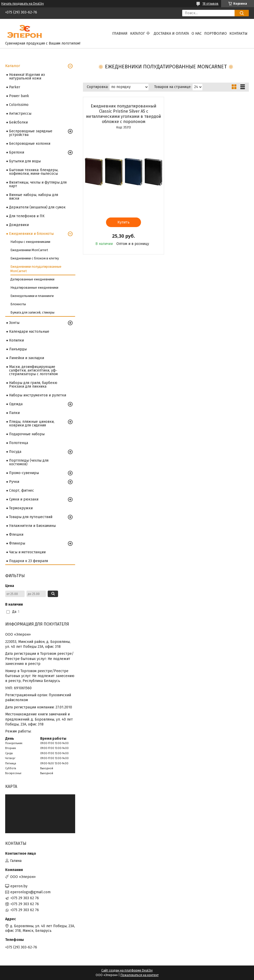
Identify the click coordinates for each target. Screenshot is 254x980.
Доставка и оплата (171, 34)
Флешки (16, 535)
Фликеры (17, 543)
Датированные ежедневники (32, 279)
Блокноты (18, 304)
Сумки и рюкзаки (24, 499)
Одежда (16, 404)
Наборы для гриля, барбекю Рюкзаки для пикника (33, 385)
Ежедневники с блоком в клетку (35, 258)
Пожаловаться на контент (140, 975)
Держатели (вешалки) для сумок (37, 207)
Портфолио (216, 34)
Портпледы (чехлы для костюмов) (29, 462)
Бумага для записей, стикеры (32, 312)
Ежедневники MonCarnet (29, 250)
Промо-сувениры (24, 473)
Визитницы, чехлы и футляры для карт (38, 184)
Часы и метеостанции (27, 552)
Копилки (16, 340)
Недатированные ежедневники (34, 288)
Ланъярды (18, 349)
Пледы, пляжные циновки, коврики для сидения (32, 423)
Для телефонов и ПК (27, 216)
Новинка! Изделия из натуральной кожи (27, 77)
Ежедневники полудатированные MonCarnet (36, 269)
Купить (124, 222)
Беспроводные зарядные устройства (31, 133)
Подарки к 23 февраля (29, 561)
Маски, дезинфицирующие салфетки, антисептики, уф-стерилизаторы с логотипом (33, 370)
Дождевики (19, 225)
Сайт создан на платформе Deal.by (127, 970)
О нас (197, 34)
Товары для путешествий (31, 517)
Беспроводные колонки (30, 144)
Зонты (14, 323)
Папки (14, 413)
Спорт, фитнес (22, 491)
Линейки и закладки (27, 358)
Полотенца (19, 443)
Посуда (15, 452)
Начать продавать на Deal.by (23, 4)
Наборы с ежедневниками (30, 242)
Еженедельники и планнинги (32, 296)
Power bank (19, 96)
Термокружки (21, 508)
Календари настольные (29, 332)
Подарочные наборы (27, 434)
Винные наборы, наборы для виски (34, 197)
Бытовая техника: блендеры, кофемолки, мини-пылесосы (34, 172)
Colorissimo (19, 105)
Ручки (14, 482)
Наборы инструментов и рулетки (38, 395)
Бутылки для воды (25, 161)
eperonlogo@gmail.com (30, 892)
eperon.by (19, 886)
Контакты (238, 34)
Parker (15, 87)
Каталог (137, 34)
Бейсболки (18, 122)
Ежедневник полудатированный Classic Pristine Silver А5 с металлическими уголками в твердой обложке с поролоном (124, 114)
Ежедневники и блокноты (31, 234)
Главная (120, 34)
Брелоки (17, 152)
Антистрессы (20, 114)
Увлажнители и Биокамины (32, 526)
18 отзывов (210, 4)
